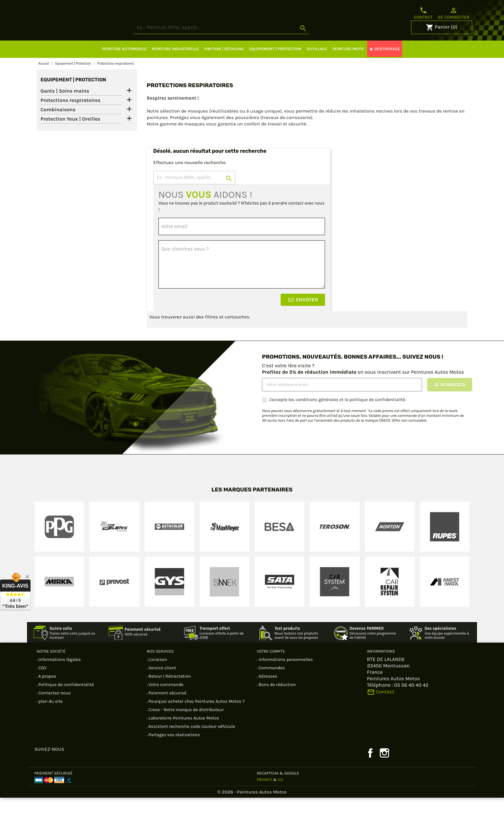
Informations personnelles (285, 678)
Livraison (157, 678)
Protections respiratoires (70, 119)
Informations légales (59, 678)
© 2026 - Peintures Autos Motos (252, 810)
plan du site (50, 720)
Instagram (384, 771)
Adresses (267, 695)
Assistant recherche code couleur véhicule (191, 745)
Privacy (265, 798)
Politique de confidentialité (66, 703)
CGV (42, 686)
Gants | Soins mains (65, 109)
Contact (423, 13)
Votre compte (271, 669)
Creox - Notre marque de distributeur (186, 728)
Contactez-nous (54, 711)
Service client (162, 686)
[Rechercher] (246, 46)
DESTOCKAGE (384, 67)
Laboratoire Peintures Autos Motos (183, 736)
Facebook (370, 771)
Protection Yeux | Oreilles (70, 137)
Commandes (271, 686)
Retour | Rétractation (169, 695)
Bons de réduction (277, 703)
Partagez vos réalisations (174, 753)
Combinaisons (58, 128)
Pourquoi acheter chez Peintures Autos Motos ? (196, 720)
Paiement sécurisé (167, 711)
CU (280, 798)
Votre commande (166, 703)
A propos (47, 695)
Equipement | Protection (73, 98)
